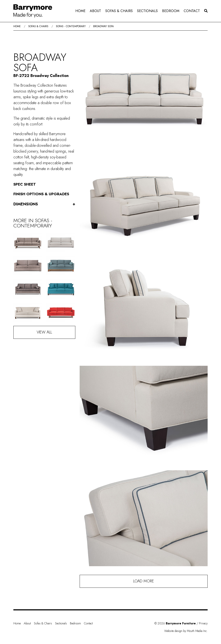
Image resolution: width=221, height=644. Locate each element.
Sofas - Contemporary (71, 26)
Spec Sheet (25, 184)
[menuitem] (80, 11)
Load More (144, 581)
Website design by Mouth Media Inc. (186, 631)
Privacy (203, 623)
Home (80, 11)
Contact (192, 11)
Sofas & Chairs (119, 11)
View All (44, 332)
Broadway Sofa (103, 26)
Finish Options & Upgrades (42, 194)
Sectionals (147, 11)
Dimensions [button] (44, 204)
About (95, 11)
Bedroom (171, 11)
